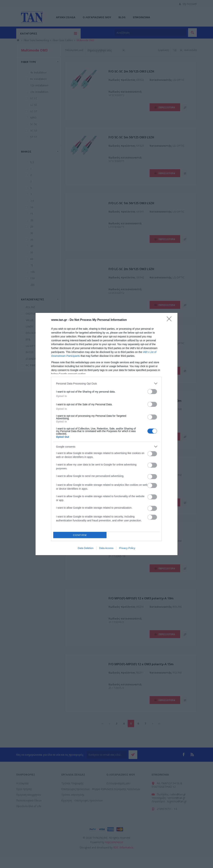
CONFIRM (80, 535)
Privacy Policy (127, 548)
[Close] (170, 320)
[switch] (152, 392)
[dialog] (106, 434)
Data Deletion (86, 548)
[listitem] (106, 383)
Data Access (106, 548)
